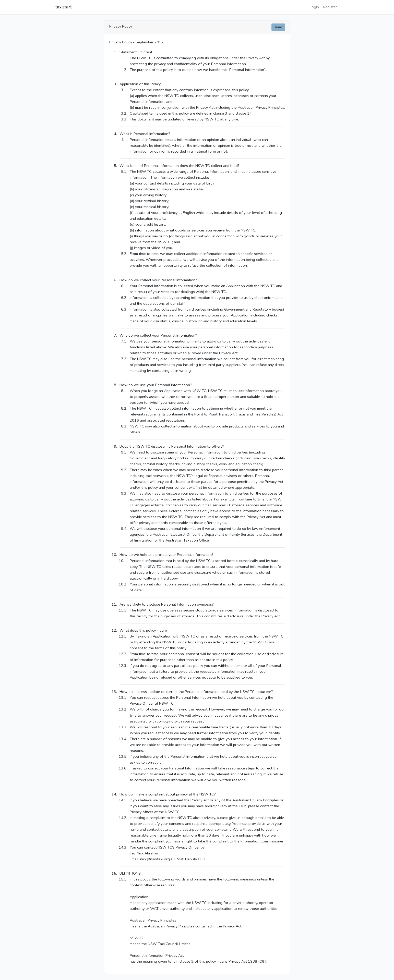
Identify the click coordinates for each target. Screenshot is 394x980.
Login (314, 7)
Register (330, 7)
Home (278, 27)
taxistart (64, 7)
